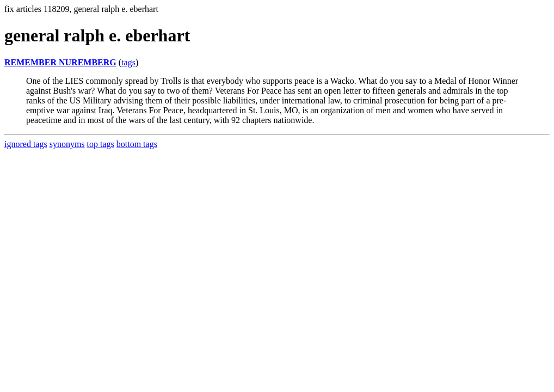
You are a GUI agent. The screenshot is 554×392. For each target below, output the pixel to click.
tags (128, 62)
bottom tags (137, 144)
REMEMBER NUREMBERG (60, 62)
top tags (101, 144)
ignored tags (26, 144)
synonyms (67, 144)
